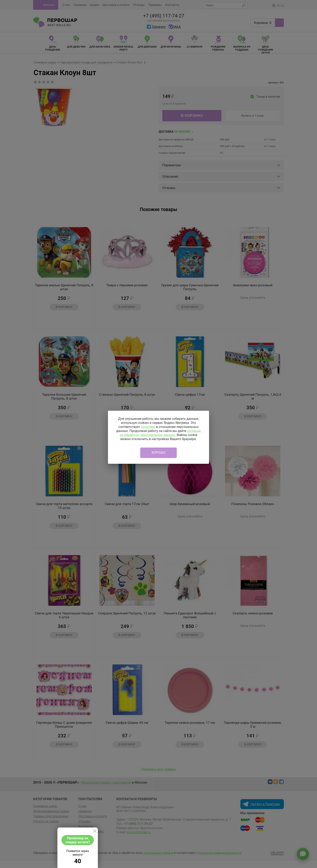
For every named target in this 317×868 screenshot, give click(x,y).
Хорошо (158, 453)
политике (148, 427)
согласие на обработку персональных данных (160, 433)
